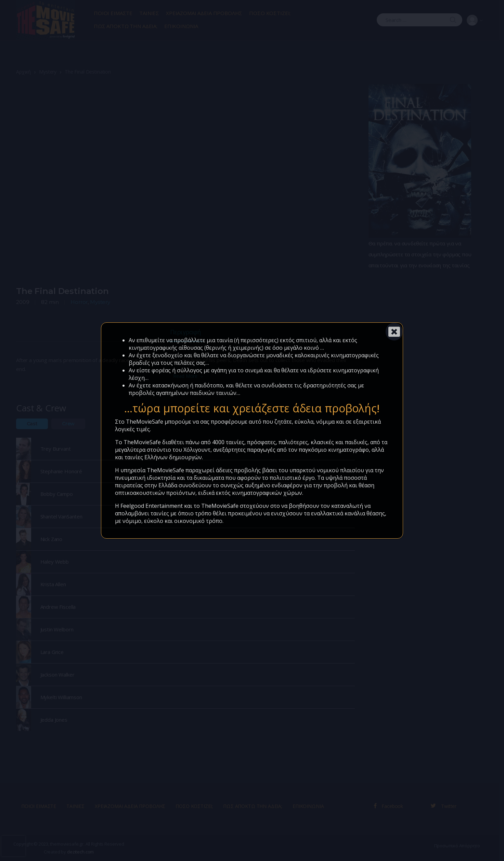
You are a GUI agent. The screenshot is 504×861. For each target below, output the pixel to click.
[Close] (394, 332)
